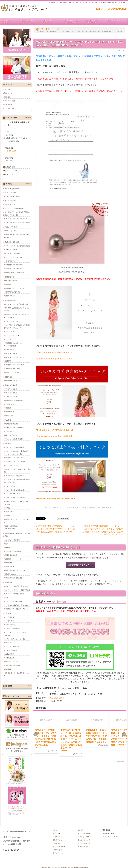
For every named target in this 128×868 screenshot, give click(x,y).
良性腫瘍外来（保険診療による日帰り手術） (16, 535)
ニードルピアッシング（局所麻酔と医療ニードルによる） (16, 213)
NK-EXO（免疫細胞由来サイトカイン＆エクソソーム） (17, 309)
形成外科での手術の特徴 (13, 551)
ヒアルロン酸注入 (11, 625)
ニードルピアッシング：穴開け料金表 (18, 222)
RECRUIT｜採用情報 (12, 189)
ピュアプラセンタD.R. (13, 335)
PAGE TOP (120, 762)
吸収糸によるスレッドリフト (15, 661)
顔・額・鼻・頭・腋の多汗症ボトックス (17, 674)
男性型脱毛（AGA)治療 (13, 292)
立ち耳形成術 (10, 431)
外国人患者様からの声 (13, 196)
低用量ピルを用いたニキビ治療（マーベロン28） (17, 503)
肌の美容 (8, 443)
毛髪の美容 (9, 377)
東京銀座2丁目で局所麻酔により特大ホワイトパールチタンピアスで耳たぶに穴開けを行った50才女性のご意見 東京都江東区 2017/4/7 (47, 739)
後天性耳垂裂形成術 (12, 424)
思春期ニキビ (10, 412)
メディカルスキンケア (13, 494)
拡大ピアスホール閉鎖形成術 (15, 427)
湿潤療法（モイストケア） (14, 268)
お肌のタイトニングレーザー (15, 458)
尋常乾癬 (8, 408)
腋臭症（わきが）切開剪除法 (15, 272)
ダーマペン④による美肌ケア (15, 476)
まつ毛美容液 (10, 617)
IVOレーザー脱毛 (11, 231)
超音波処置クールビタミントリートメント (17, 521)
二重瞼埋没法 (10, 658)
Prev (36, 734)
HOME (39, 29)
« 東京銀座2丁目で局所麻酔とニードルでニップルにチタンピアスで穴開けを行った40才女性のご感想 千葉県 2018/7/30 (56, 529)
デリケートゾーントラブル (14, 257)
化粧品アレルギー (11, 404)
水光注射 (8, 508)
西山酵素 (8, 361)
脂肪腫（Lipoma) (11, 574)
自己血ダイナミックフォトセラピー (17, 357)
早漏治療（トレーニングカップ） (16, 288)
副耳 (7, 544)
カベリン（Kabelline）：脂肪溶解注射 (18, 590)
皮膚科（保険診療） (12, 385)
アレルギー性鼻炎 (11, 393)
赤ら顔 (8, 515)
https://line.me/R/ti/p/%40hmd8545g (55, 430)
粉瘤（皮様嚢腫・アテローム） (15, 570)
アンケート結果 (74, 22)
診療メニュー (31, 22)
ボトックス (9, 643)
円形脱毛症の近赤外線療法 (14, 400)
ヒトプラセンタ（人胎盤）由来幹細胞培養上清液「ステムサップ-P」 (17, 326)
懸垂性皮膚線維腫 (11, 555)
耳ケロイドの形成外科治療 (14, 439)
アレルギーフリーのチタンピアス (16, 219)
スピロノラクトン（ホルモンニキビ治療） (17, 470)
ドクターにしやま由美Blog (14, 208)
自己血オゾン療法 (11, 353)
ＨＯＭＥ (7, 89)
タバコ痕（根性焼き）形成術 (15, 594)
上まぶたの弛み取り (12, 650)
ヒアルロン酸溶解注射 (13, 628)
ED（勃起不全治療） (12, 281)
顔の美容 (8, 613)
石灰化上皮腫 (10, 566)
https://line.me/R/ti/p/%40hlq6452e (54, 352)
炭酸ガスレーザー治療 (13, 665)
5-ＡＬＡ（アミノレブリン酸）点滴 (17, 304)
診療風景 (53, 22)
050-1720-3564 (57, 698)
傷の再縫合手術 (10, 261)
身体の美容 (9, 582)
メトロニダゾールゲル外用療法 (15, 497)
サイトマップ (10, 175)
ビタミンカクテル (11, 332)
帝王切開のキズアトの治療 (14, 265)
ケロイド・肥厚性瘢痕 (13, 253)
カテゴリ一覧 (83, 846)
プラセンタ (9, 339)
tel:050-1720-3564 (111, 9)
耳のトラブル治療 (11, 435)
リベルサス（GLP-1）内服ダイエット (18, 605)
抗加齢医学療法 (10, 300)
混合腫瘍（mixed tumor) (13, 559)
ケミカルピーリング (12, 465)
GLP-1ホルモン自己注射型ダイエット (18, 586)
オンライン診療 (10, 201)
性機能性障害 (9, 277)
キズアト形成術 (10, 621)
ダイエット (9, 597)
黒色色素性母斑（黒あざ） (14, 578)
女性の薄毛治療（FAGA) (13, 381)
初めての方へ (58, 837)
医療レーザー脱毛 (11, 227)
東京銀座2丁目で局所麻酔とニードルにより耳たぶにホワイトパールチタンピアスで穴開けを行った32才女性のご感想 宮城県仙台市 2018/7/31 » (103, 530)
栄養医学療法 (10, 350)
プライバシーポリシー (13, 171)
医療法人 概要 (10, 167)
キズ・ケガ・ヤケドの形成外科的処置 (18, 246)
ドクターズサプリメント (13, 321)
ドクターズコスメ (11, 486)
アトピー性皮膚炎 (11, 389)
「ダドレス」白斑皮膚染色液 (15, 447)
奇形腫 (8, 547)
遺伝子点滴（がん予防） (13, 368)
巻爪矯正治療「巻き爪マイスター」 (17, 609)
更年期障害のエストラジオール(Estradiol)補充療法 (15, 344)
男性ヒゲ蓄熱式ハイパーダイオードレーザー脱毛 (17, 236)
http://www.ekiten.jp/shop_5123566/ (55, 436)
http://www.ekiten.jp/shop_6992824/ (55, 359)
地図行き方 (96, 22)
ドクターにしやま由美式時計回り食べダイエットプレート (17, 481)
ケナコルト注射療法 (12, 250)
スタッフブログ (10, 204)
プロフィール (117, 22)
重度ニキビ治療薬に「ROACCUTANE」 (11, 527)
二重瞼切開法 (10, 654)
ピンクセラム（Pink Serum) (14, 601)
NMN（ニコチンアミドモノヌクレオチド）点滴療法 (16, 316)
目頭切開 (8, 669)
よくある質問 (83, 837)
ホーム (11, 22)
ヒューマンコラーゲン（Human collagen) (15, 634)
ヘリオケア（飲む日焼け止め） (15, 490)
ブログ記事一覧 (84, 843)
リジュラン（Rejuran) (12, 646)
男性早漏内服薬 (10, 296)
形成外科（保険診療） (13, 242)
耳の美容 (8, 420)
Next (124, 734)
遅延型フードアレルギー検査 (15, 365)
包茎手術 (8, 284)
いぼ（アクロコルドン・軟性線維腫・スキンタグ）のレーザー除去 (17, 452)
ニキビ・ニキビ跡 (11, 396)
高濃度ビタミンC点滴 (12, 372)
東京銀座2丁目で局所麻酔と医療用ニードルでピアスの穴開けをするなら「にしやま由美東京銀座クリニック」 (96, 736)
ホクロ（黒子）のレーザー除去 (15, 639)
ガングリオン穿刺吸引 (13, 540)
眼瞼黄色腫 (9, 563)
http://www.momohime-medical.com (56, 499)
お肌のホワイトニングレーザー (15, 461)
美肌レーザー (10, 512)
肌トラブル (9, 415)
